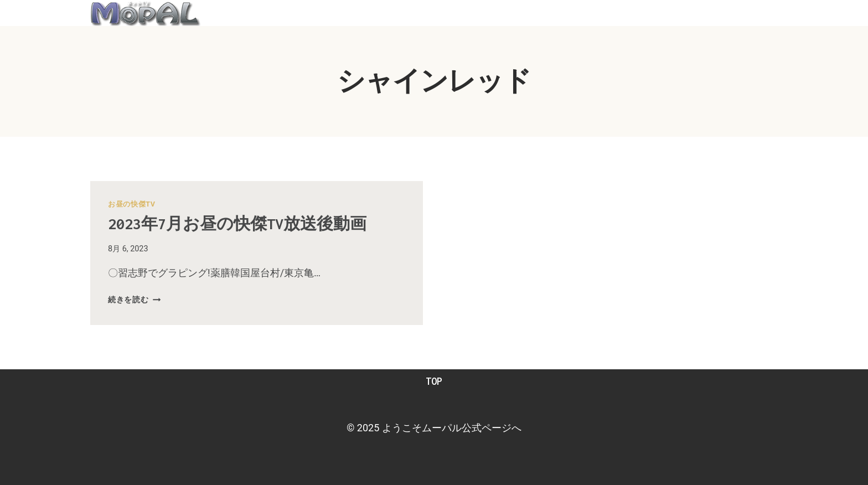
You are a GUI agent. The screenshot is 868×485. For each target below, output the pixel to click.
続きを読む (134, 300)
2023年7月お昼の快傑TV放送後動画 (237, 224)
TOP (434, 381)
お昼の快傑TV (132, 204)
